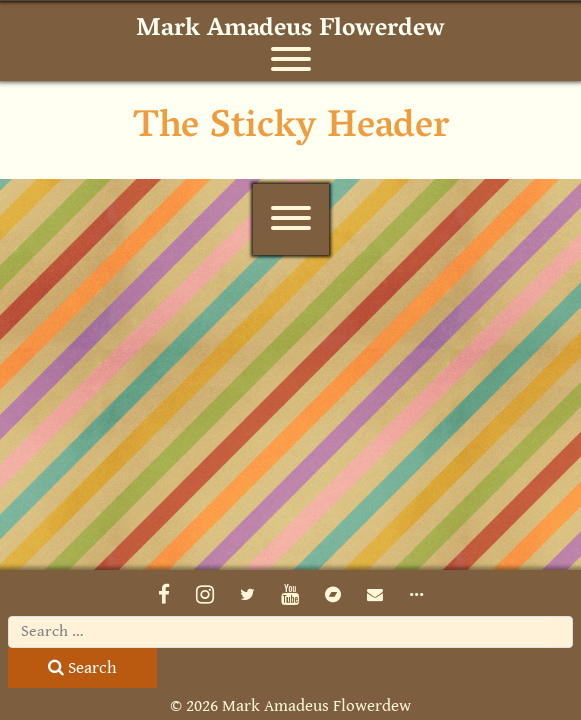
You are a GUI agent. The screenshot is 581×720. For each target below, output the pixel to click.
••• (416, 594)
